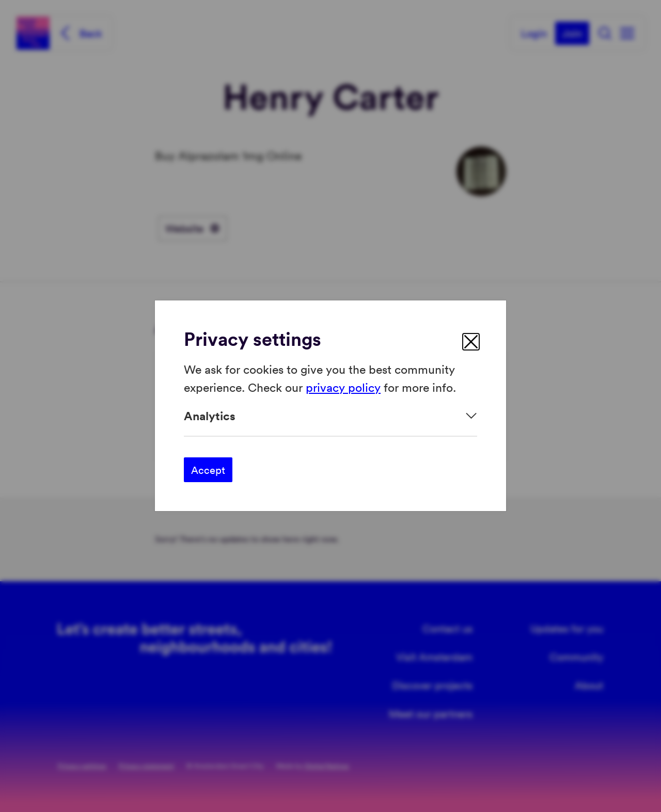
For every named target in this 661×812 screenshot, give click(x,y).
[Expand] (330, 416)
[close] (471, 342)
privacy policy (343, 387)
